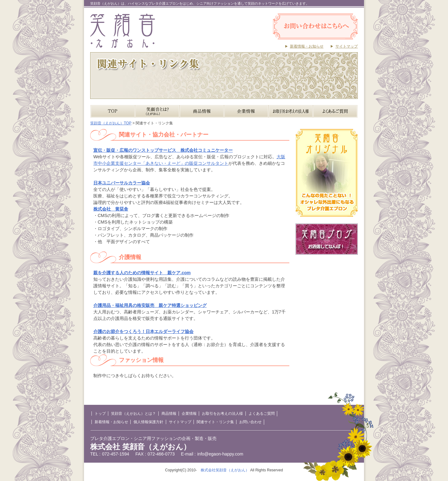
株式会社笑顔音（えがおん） (225, 470)
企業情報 (246, 111)
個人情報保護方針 (148, 422)
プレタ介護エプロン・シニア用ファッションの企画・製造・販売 (153, 438)
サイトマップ (347, 46)
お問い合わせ (250, 422)
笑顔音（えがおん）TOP (111, 123)
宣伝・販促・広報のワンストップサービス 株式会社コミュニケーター (163, 150)
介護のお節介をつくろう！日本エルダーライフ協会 (143, 331)
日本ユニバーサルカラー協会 (122, 183)
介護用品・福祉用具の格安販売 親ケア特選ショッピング (150, 305)
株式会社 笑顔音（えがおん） (140, 447)
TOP (113, 111)
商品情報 (202, 111)
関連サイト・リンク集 (215, 422)
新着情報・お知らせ (307, 46)
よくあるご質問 (335, 111)
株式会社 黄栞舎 (111, 209)
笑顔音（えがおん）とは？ (157, 111)
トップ (100, 414)
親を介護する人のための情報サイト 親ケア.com (142, 273)
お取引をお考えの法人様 (291, 111)
